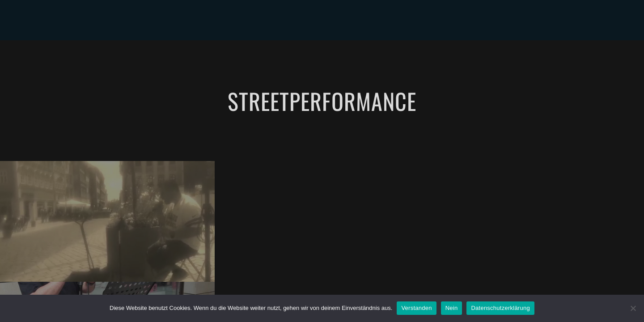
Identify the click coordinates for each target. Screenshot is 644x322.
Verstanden (416, 308)
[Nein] (633, 308)
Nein (452, 308)
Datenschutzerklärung (500, 308)
